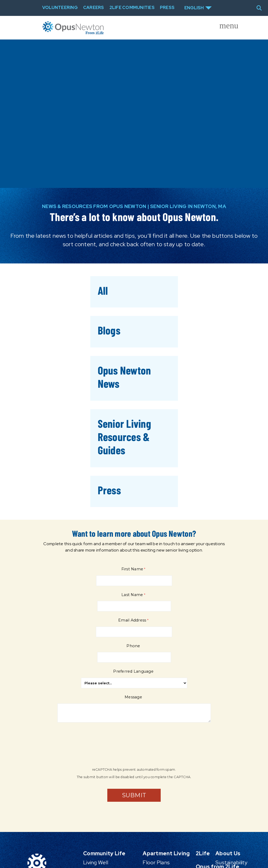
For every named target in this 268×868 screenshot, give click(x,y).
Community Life (104, 853)
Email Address (132, 620)
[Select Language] (198, 8)
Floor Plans (156, 862)
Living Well (96, 862)
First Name (132, 569)
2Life (203, 853)
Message (133, 697)
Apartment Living (166, 853)
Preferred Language (133, 671)
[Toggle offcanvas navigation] (224, 28)
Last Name (132, 595)
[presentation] (99, 748)
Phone (133, 646)
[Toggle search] (261, 8)
